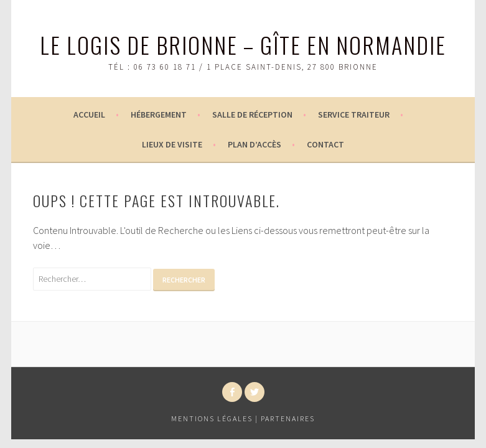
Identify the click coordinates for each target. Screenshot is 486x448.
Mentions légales (212, 418)
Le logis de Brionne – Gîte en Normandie (243, 44)
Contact (325, 144)
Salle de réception (252, 114)
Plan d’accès (255, 144)
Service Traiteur (354, 114)
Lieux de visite (172, 144)
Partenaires (288, 418)
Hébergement (159, 114)
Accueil (89, 114)
